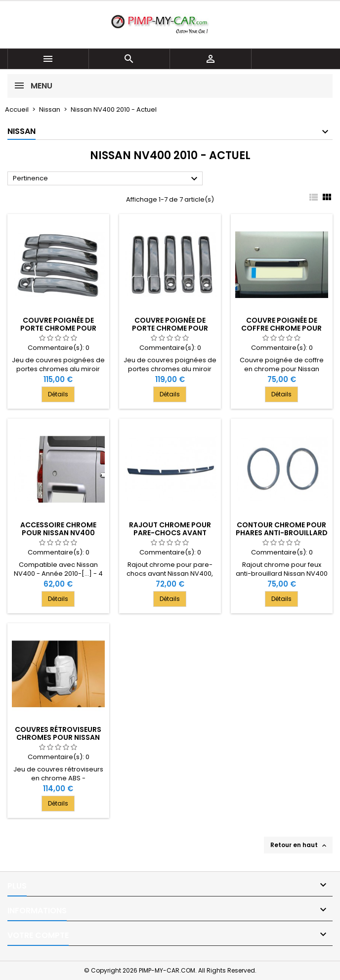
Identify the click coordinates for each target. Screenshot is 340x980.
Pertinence (106, 179)
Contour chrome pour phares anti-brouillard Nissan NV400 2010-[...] (282, 533)
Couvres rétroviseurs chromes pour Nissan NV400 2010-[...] (58, 737)
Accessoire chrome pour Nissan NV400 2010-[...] (58, 533)
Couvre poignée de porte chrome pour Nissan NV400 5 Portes (170, 328)
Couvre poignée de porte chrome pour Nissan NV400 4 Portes (58, 328)
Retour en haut (299, 845)
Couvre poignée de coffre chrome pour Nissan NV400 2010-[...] (282, 328)
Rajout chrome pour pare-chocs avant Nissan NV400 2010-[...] (170, 533)
